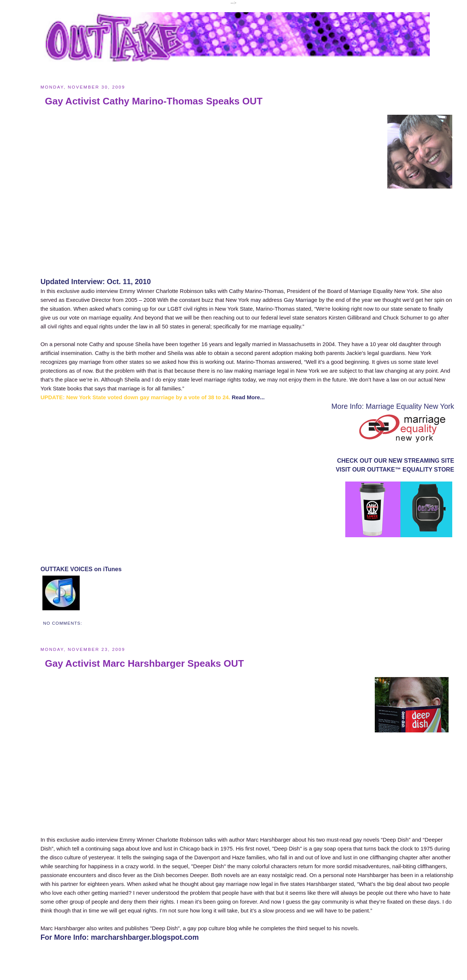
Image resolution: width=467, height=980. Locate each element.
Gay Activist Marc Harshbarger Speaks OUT (144, 663)
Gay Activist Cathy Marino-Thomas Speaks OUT (154, 101)
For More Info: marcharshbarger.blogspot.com (120, 937)
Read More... (248, 397)
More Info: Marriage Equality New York (393, 406)
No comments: (63, 623)
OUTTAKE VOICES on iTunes (81, 569)
